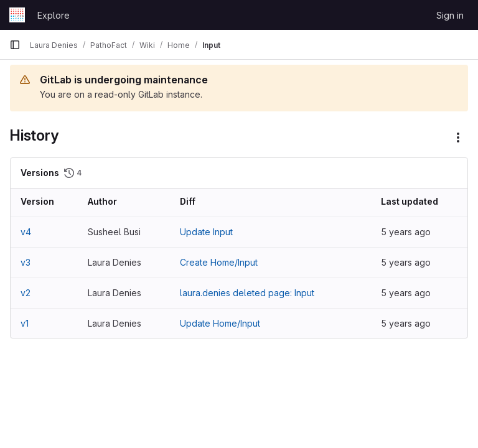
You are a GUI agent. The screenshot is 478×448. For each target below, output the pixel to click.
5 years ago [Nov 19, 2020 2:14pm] (406, 262)
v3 (26, 262)
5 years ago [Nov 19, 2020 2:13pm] (406, 293)
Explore (54, 15)
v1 (25, 323)
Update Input (206, 232)
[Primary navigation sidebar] (15, 45)
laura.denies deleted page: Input (247, 293)
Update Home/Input (220, 323)
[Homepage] (17, 15)
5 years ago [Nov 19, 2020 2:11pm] (406, 323)
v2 (26, 293)
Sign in (450, 15)
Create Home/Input (219, 262)
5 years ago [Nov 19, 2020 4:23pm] (406, 232)
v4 (26, 232)
